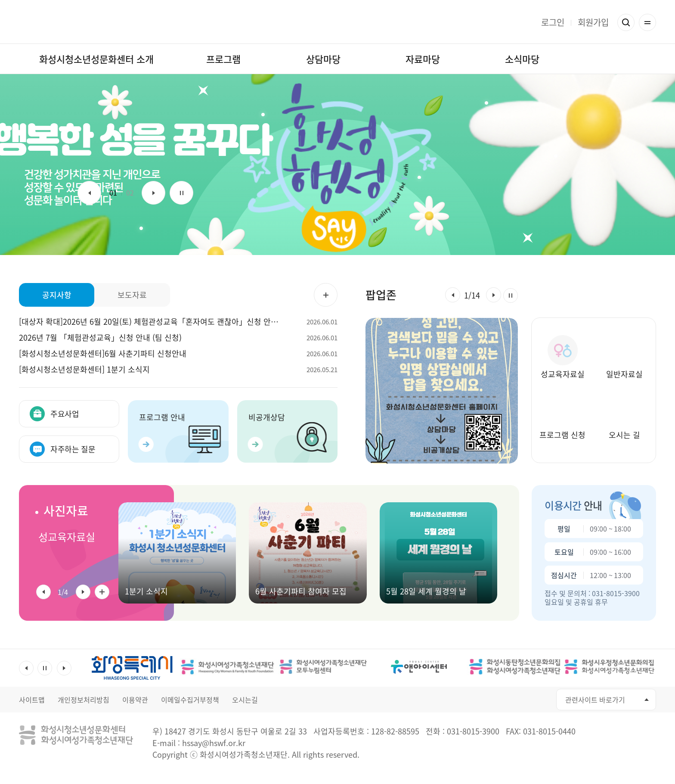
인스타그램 (521, 700)
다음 (153, 193)
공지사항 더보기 (326, 295)
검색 (626, 22)
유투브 (501, 700)
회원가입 (593, 22)
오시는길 (245, 700)
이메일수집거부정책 (190, 700)
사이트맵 (32, 700)
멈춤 (181, 193)
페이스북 (482, 700)
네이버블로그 (540, 700)
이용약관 (135, 700)
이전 (89, 193)
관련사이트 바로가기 (595, 700)
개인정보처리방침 (84, 700)
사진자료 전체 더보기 (102, 592)
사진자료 (66, 511)
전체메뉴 (647, 22)
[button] (453, 295)
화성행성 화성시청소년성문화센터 (338, 22)
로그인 (553, 22)
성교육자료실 (67, 537)
